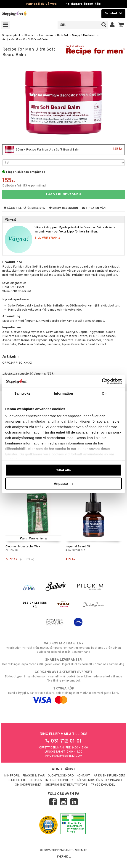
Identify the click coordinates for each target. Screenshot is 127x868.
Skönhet (30, 35)
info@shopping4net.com (64, 756)
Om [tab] (105, 393)
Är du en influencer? (110, 776)
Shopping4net (11, 35)
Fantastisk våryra (42, 4)
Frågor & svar (34, 776)
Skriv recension (64, 208)
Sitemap (81, 850)
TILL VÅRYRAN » (47, 238)
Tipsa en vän (94, 208)
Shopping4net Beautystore (66, 785)
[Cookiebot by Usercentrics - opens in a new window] (102, 381)
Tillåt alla (63, 470)
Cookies (36, 780)
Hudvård (62, 35)
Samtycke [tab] (22, 393)
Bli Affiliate (17, 780)
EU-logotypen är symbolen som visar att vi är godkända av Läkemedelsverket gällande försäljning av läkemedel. (63, 676)
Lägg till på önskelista (24, 208)
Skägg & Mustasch (84, 35)
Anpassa (64, 484)
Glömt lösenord (61, 776)
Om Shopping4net (28, 785)
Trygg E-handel (103, 785)
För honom (46, 35)
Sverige (64, 857)
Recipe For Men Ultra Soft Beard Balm (25, 39)
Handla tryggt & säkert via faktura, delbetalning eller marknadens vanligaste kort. (63, 694)
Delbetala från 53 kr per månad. (24, 186)
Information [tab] (63, 393)
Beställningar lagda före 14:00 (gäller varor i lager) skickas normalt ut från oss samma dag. (63, 662)
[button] (121, 25)
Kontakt (83, 776)
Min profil (12, 776)
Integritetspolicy (59, 780)
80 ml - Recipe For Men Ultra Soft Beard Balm (63, 150)
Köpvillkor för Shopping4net (100, 780)
